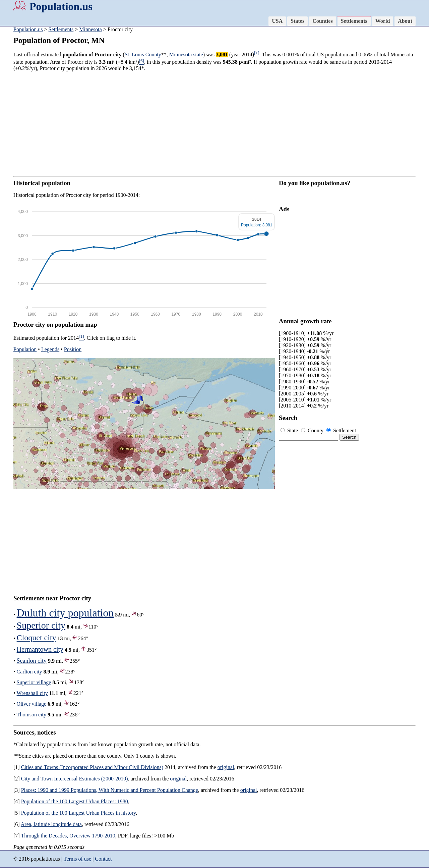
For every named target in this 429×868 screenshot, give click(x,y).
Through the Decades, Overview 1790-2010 (68, 836)
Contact (103, 859)
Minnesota (90, 29)
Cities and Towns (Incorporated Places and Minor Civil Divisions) (92, 767)
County (313, 430)
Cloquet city (37, 638)
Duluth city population (65, 613)
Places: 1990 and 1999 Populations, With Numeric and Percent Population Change (110, 790)
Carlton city (29, 672)
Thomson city (32, 715)
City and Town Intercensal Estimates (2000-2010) (75, 779)
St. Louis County (143, 55)
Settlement (341, 430)
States (297, 21)
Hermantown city (40, 649)
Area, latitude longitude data (51, 824)
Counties (322, 21)
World (383, 21)
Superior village (34, 682)
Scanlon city (32, 661)
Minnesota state (186, 55)
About (405, 21)
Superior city (41, 625)
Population (25, 349)
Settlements (354, 21)
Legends (50, 349)
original (226, 767)
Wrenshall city (32, 693)
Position (73, 349)
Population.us (61, 6)
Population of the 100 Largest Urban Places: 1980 (75, 801)
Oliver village (32, 704)
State (290, 430)
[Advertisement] (214, 124)
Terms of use (77, 859)
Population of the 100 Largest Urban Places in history (79, 813)
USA (277, 21)
